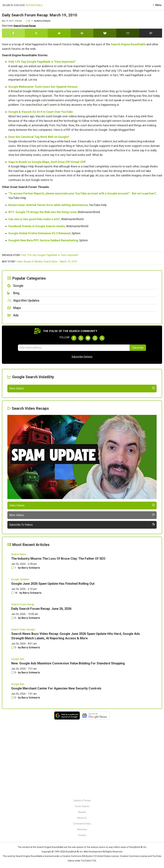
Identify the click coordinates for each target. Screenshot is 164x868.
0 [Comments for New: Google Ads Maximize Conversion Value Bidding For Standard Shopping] (14, 747)
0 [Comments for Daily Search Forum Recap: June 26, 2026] (14, 693)
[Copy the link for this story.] (151, 33)
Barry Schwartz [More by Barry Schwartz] (31, 643)
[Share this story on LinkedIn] (82, 33)
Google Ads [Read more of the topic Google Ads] (18, 734)
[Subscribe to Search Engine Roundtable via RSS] (102, 338)
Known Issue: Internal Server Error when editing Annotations (48, 205)
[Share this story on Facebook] (13, 33)
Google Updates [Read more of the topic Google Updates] (20, 654)
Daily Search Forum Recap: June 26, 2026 (41, 684)
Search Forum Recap (25, 26)
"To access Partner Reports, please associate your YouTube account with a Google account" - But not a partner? (82, 193)
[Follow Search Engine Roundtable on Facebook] (74, 338)
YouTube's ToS (89, 861)
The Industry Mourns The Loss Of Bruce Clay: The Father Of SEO (58, 633)
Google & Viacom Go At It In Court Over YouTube (41, 112)
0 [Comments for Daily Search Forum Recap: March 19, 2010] (28, 21)
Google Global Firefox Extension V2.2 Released (39, 233)
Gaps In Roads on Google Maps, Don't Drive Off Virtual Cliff (47, 162)
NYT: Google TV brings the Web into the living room (42, 212)
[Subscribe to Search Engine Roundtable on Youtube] (95, 338)
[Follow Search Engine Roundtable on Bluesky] (88, 338)
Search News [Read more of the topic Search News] (19, 629)
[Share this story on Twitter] (36, 33)
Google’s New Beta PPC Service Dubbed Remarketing (43, 240)
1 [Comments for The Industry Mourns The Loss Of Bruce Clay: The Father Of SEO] (14, 643)
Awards (82, 812)
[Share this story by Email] (128, 33)
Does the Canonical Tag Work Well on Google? (39, 137)
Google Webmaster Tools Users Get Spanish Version (43, 87)
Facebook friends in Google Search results (37, 226)
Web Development (93, 852)
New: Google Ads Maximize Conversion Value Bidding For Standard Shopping (68, 738)
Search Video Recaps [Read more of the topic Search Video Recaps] (23, 704)
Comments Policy (82, 824)
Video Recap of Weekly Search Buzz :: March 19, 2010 (47, 262)
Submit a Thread (82, 801)
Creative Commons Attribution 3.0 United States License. (91, 856)
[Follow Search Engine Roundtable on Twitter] (81, 338)
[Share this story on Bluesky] (105, 33)
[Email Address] (74, 348)
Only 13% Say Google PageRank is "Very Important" (42, 62)
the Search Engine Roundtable (49, 847)
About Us (82, 818)
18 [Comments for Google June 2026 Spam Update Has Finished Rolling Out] (15, 668)
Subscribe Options (82, 357)
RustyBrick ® (72, 852)
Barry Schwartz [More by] (44, 21)
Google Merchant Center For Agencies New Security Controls (56, 763)
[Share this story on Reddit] (59, 33)
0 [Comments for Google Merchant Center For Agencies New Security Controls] (14, 772)
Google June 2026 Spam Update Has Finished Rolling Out (53, 658)
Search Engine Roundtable (128, 44)
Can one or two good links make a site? (34, 219)
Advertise (82, 829)
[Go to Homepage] (23, 5)
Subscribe (138, 348)
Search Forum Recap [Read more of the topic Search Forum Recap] (23, 679)
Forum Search (82, 806)
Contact (82, 835)
